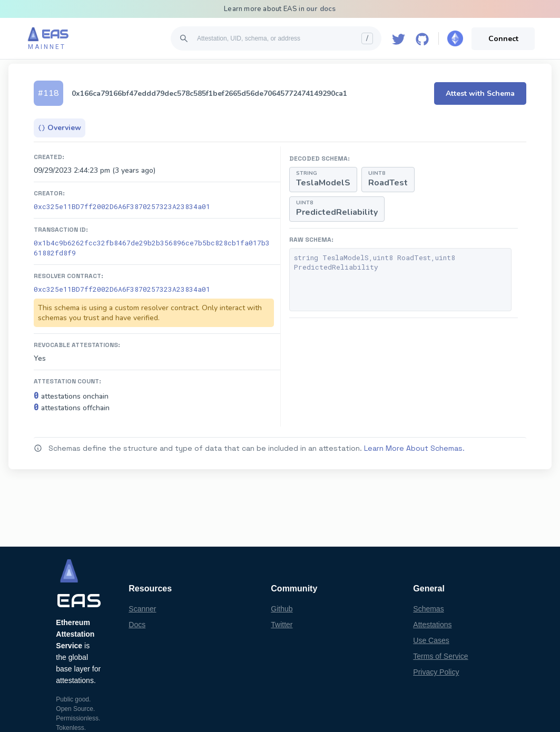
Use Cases (431, 640)
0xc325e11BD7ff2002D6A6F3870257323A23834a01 (122, 206)
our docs (321, 9)
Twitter (282, 625)
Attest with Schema (480, 93)
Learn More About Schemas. (414, 448)
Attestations (432, 625)
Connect (503, 39)
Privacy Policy (436, 672)
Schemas (428, 609)
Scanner (142, 609)
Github (282, 609)
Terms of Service (440, 656)
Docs (137, 625)
